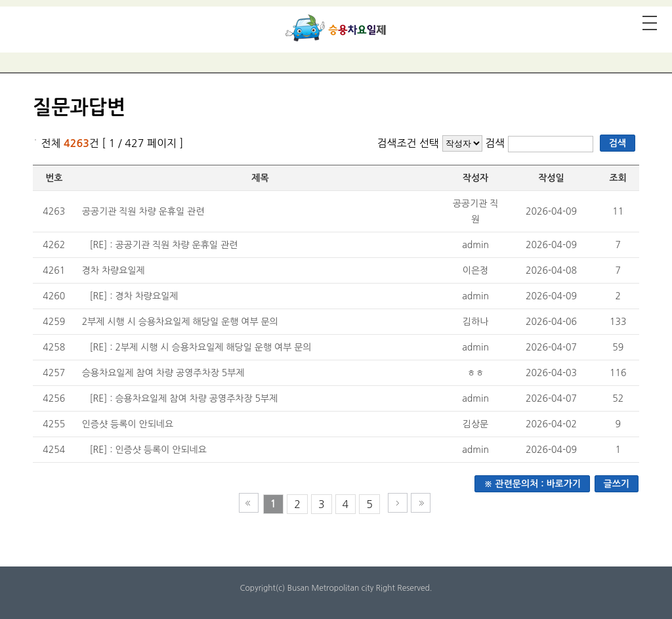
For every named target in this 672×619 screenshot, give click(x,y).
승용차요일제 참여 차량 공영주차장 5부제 (163, 373)
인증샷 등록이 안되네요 (128, 424)
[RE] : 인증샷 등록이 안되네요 (148, 450)
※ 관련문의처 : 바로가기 (532, 484)
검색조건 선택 (408, 143)
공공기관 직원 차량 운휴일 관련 (143, 211)
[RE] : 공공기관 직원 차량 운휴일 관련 (163, 245)
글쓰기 (617, 484)
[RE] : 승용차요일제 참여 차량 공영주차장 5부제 (183, 398)
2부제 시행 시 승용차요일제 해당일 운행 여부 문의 (180, 322)
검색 (496, 143)
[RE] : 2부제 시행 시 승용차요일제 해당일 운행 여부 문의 (200, 347)
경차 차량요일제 (114, 270)
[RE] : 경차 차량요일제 (134, 296)
